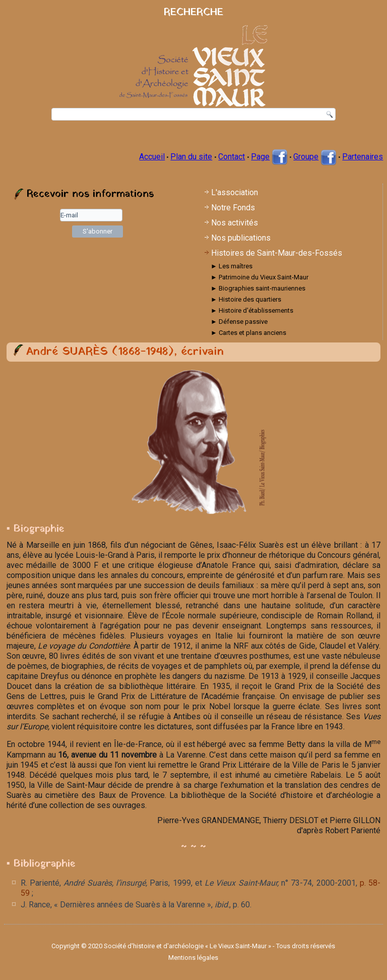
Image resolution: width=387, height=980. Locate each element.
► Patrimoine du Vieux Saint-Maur (260, 277)
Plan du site (191, 157)
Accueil (152, 157)
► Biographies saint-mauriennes (258, 288)
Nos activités (235, 223)
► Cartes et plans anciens (248, 333)
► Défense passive (239, 322)
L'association (235, 192)
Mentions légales (193, 958)
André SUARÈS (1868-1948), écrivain (125, 352)
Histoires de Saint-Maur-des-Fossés (277, 253)
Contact (232, 157)
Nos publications (241, 238)
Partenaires (363, 157)
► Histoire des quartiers (246, 299)
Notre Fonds (233, 208)
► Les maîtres (232, 266)
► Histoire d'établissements (252, 310)
